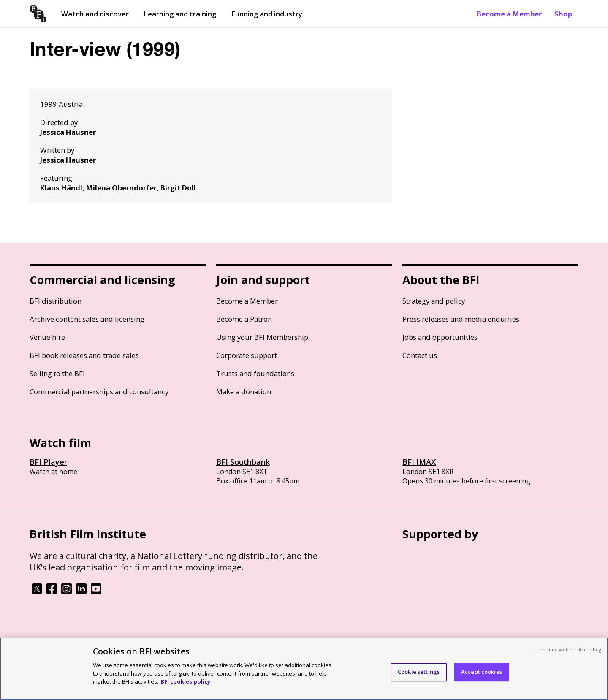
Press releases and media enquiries (461, 319)
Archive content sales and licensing (87, 319)
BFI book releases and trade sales (84, 355)
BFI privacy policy (53, 641)
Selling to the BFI (57, 373)
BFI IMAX (419, 462)
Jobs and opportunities (440, 337)
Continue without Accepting (569, 655)
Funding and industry (267, 14)
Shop (563, 14)
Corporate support (247, 355)
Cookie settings (419, 677)
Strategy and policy (434, 301)
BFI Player (48, 462)
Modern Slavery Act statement (165, 641)
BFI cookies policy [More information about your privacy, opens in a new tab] (185, 686)
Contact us (420, 355)
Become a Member (509, 14)
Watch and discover (95, 14)
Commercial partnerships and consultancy (99, 392)
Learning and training (180, 14)
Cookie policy (100, 641)
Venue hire (47, 337)
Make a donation (244, 392)
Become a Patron (244, 319)
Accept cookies (482, 677)
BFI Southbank (243, 462)
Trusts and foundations (255, 373)
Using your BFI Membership (262, 337)
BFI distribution (56, 301)
